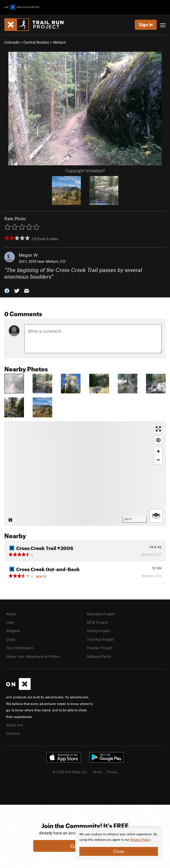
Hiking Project (98, 631)
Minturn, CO (56, 261)
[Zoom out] (158, 460)
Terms (97, 772)
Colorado (12, 42)
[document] (119, 844)
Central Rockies (36, 42)
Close (119, 851)
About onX (15, 725)
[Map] (85, 473)
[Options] (156, 516)
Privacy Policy (140, 840)
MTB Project (97, 622)
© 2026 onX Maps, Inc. (70, 772)
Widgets (13, 631)
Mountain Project (101, 614)
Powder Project (99, 648)
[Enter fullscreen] (158, 429)
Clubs (11, 639)
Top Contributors (20, 648)
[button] (7, 290)
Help (10, 622)
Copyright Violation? (85, 171)
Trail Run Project (100, 639)
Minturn (59, 42)
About (11, 614)
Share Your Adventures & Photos (33, 656)
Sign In (146, 25)
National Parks (99, 656)
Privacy (112, 772)
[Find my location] (158, 440)
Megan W (28, 255)
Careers (13, 733)
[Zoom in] (158, 451)
